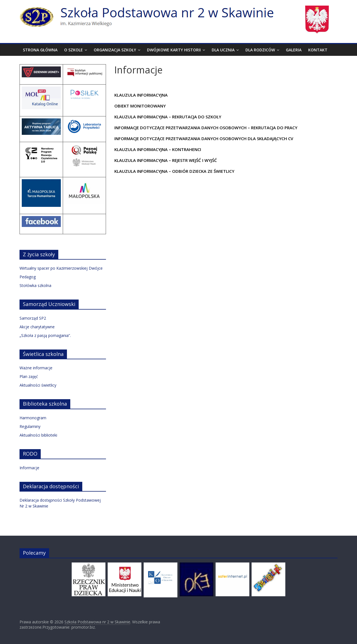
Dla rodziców (260, 50)
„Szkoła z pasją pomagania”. (45, 335)
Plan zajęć (29, 376)
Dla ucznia (223, 50)
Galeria (294, 50)
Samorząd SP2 (33, 318)
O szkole (73, 50)
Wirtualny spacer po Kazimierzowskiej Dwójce (61, 268)
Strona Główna (40, 50)
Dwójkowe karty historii (174, 50)
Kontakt (318, 50)
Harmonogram (33, 418)
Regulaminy (30, 426)
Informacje (29, 468)
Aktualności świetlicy (38, 385)
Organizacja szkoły (115, 50)
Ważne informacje (36, 368)
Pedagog (28, 277)
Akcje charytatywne (37, 327)
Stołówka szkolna (35, 285)
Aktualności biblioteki (38, 435)
